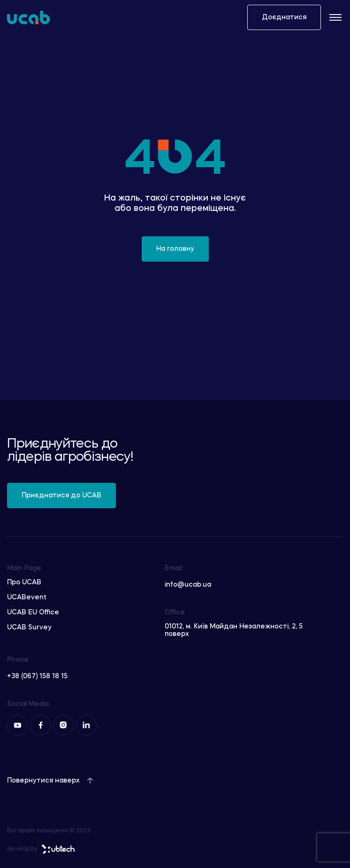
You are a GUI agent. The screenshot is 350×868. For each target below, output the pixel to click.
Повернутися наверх (50, 781)
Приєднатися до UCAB (61, 496)
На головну (175, 249)
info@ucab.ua (188, 585)
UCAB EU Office (33, 612)
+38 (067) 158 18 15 (37, 676)
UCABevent (27, 597)
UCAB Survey (29, 628)
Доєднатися (284, 17)
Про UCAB (24, 582)
